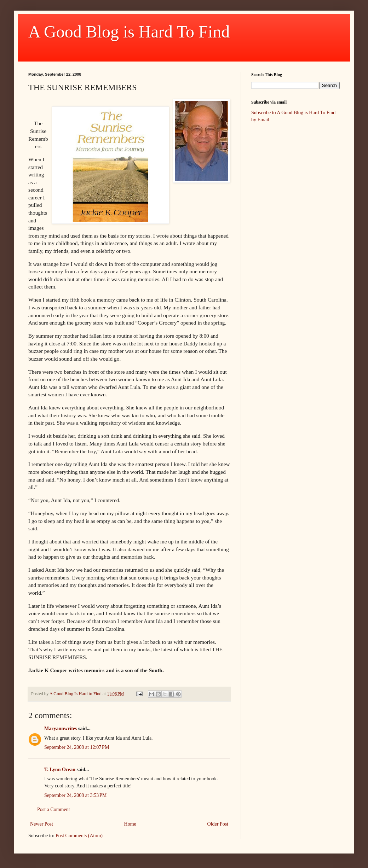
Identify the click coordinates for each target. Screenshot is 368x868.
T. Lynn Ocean (60, 770)
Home (130, 824)
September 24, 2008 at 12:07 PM (77, 747)
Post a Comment (54, 809)
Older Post (218, 824)
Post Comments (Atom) (79, 836)
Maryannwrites (61, 729)
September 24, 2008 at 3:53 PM (75, 795)
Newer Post (42, 824)
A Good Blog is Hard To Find (129, 32)
